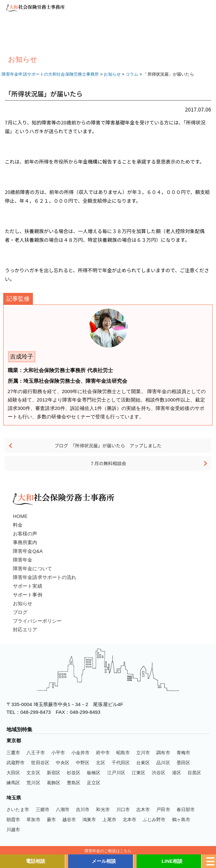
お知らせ (23, 603)
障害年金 (23, 560)
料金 (18, 525)
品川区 (163, 763)
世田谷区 (40, 763)
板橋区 (94, 773)
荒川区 (33, 783)
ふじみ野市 (154, 820)
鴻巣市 (89, 820)
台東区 (143, 763)
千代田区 (121, 763)
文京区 (33, 773)
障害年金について (32, 568)
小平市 (58, 753)
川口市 (123, 809)
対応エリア (25, 630)
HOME (20, 516)
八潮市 (63, 809)
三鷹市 (13, 753)
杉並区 (74, 773)
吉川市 (83, 809)
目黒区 (194, 773)
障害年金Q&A (28, 551)
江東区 (139, 773)
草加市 (33, 820)
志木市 (143, 809)
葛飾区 (54, 783)
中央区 (63, 763)
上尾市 (109, 820)
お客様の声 (25, 534)
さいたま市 (18, 809)
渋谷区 (159, 773)
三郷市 (43, 809)
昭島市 (123, 753)
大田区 (13, 773)
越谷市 (69, 820)
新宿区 (54, 773)
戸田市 (163, 809)
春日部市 (186, 809)
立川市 (143, 753)
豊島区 (74, 783)
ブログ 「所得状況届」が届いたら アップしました (108, 445)
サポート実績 (28, 586)
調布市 (163, 753)
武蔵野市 (15, 763)
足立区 (94, 783)
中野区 (83, 763)
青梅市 (183, 753)
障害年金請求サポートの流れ (45, 577)
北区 (100, 763)
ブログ (20, 612)
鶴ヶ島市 (181, 820)
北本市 (129, 820)
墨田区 (183, 763)
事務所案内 (25, 542)
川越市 (13, 830)
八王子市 (36, 753)
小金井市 (80, 753)
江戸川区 (116, 773)
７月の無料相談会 (108, 463)
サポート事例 (28, 595)
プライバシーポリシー (37, 621)
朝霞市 (13, 820)
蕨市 (51, 820)
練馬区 (13, 783)
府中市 (103, 753)
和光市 (103, 809)
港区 (177, 773)
